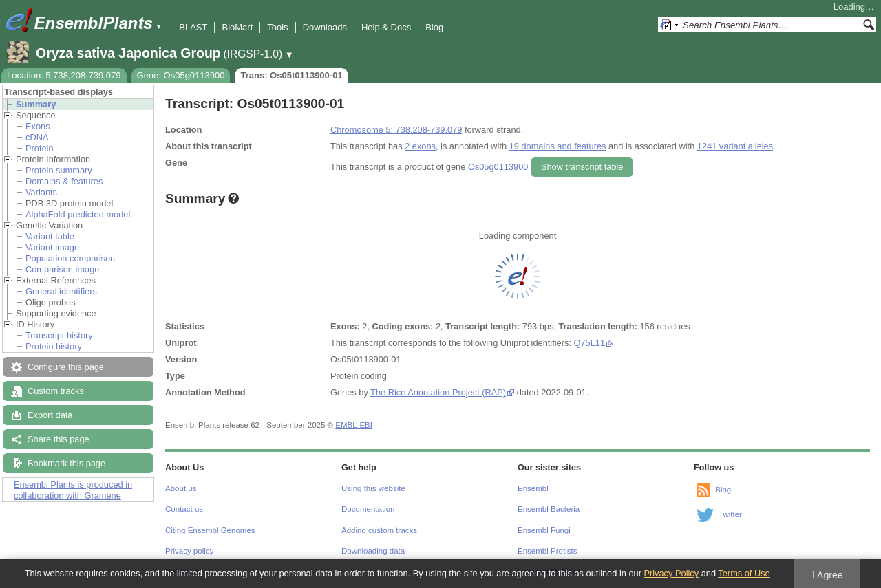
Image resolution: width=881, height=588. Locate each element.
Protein (40, 148)
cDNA (37, 137)
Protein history (54, 346)
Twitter (730, 514)
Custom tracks (56, 391)
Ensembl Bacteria (549, 509)
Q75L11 (590, 343)
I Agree (828, 575)
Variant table (50, 236)
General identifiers (61, 291)
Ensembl (533, 488)
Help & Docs (386, 27)
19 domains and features (558, 146)
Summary (36, 104)
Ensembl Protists (547, 551)
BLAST (193, 27)
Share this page (59, 439)
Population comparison (70, 258)
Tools (277, 27)
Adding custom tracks (379, 530)
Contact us (184, 509)
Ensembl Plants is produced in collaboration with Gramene (73, 490)
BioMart (237, 27)
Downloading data (373, 551)
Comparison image (62, 269)
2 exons (420, 146)
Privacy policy (189, 551)
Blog (434, 27)
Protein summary (59, 170)
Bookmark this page (66, 463)
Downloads (325, 27)
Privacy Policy (671, 573)
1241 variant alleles (735, 146)
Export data (50, 415)
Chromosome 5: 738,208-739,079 (396, 130)
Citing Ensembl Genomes (210, 530)
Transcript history (59, 335)
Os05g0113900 (498, 167)
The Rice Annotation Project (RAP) (438, 392)
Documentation (368, 509)
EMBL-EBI (354, 425)
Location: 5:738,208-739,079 (64, 75)
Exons (38, 126)
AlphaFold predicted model (78, 214)
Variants (41, 192)
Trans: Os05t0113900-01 (291, 75)
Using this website (373, 488)
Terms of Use (744, 573)
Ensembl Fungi (544, 530)
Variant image (52, 247)
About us (181, 488)
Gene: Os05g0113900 (181, 75)
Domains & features (64, 181)
